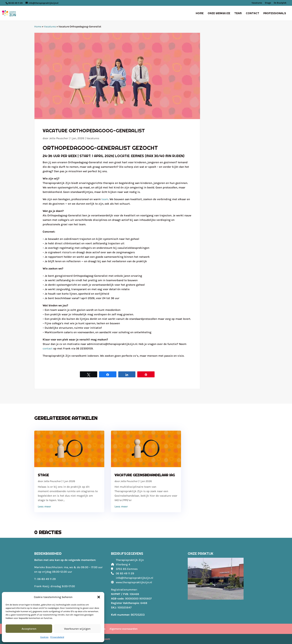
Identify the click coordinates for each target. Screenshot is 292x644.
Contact (253, 13)
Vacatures (257, 3)
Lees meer (44, 506)
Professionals (275, 13)
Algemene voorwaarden (124, 629)
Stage (268, 3)
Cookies (44, 637)
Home (200, 13)
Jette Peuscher (59, 138)
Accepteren (29, 629)
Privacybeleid (57, 637)
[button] (99, 597)
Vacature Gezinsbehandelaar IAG (145, 475)
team (105, 199)
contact (48, 348)
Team (238, 13)
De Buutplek (280, 3)
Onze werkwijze (219, 13)
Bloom (106, 639)
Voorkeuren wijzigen (77, 629)
